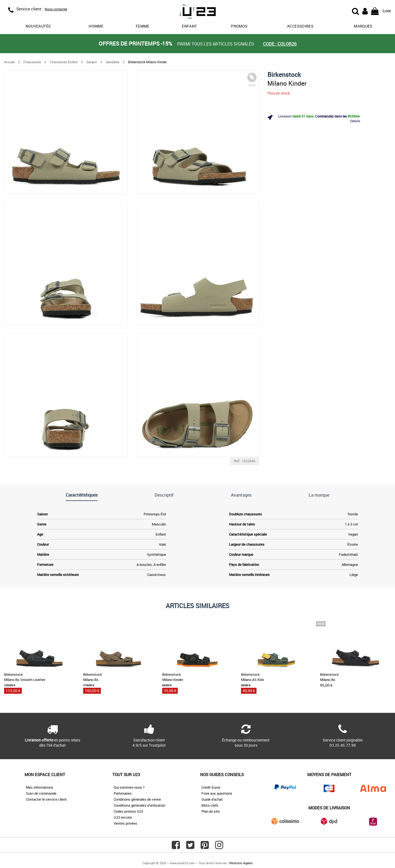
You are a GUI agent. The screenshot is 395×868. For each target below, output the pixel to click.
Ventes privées (125, 823)
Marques (363, 26)
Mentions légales (241, 863)
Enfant (189, 26)
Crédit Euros (211, 787)
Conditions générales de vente (137, 799)
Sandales (113, 62)
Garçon (92, 62)
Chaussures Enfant (64, 62)
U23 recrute (123, 817)
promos (239, 26)
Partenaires (123, 793)
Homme (96, 26)
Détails (355, 121)
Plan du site (211, 811)
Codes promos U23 (128, 811)
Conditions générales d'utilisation (139, 805)
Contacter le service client (46, 799)
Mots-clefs (210, 805)
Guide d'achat (212, 799)
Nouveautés (38, 26)
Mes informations (40, 787)
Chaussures (32, 62)
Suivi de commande (41, 793)
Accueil (9, 62)
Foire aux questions (217, 793)
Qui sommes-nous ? (129, 787)
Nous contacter (56, 9)
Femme (143, 26)
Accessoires (300, 26)
